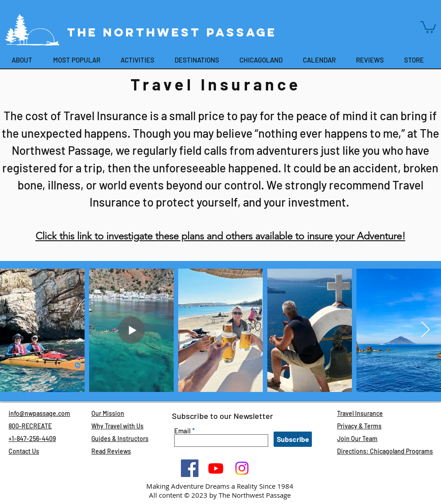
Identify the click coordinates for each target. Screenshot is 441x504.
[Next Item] (425, 330)
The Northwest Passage (175, 32)
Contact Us (24, 451)
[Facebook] (190, 468)
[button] (428, 26)
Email (182, 431)
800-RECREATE (30, 426)
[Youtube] (216, 468)
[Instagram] (242, 468)
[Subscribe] (293, 439)
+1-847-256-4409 (32, 439)
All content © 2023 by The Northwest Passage (220, 495)
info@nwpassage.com (39, 413)
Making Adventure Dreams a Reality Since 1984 (220, 486)
